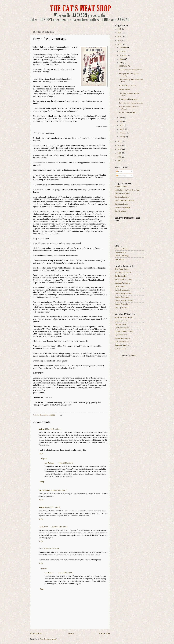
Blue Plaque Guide (121, 269)
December (123, 48)
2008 (120, 157)
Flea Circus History (122, 328)
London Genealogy (122, 256)
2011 (120, 145)
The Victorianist (121, 211)
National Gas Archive (123, 338)
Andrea (41, 429)
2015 (120, 37)
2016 (120, 33)
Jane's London (120, 287)
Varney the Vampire (122, 345)
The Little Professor (122, 197)
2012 (120, 142)
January (123, 137)
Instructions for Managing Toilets (131, 103)
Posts (119, 171)
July (121, 63)
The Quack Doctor (121, 204)
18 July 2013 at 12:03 (65, 573)
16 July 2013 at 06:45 (58, 490)
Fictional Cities (120, 324)
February (123, 133)
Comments (121, 176)
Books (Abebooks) (121, 249)
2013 (120, 44)
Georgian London (121, 186)
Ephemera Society (121, 321)
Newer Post (36, 633)
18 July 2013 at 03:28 (51, 549)
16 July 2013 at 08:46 (59, 527)
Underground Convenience (129, 99)
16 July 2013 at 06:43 (65, 463)
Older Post (105, 633)
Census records (120, 252)
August (122, 59)
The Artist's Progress (122, 193)
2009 (120, 153)
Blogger (134, 355)
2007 (120, 161)
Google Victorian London (124, 331)
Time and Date (120, 259)
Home (71, 633)
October (123, 51)
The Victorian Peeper (122, 207)
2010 (120, 149)
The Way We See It (122, 308)
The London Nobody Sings (124, 200)
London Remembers (122, 304)
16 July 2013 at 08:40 (53, 507)
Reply (41, 453)
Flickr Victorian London (123, 280)
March (122, 129)
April (122, 125)
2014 (120, 40)
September (124, 55)
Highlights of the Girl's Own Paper (127, 190)
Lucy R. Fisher (44, 490)
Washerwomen (125, 89)
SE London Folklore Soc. (124, 342)
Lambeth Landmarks (122, 290)
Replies (44, 459)
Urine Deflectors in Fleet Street (130, 70)
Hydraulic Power (121, 335)
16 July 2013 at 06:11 (53, 429)
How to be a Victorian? (127, 85)
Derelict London (121, 276)
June (121, 118)
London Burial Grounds (123, 294)
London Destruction (122, 297)
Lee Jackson (49, 463)
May (121, 121)
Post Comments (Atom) (48, 639)
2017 (120, 29)
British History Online (123, 272)
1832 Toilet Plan (125, 66)
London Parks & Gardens (124, 301)
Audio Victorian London (123, 317)
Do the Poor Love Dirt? (128, 113)
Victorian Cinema (121, 349)
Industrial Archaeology (123, 283)
